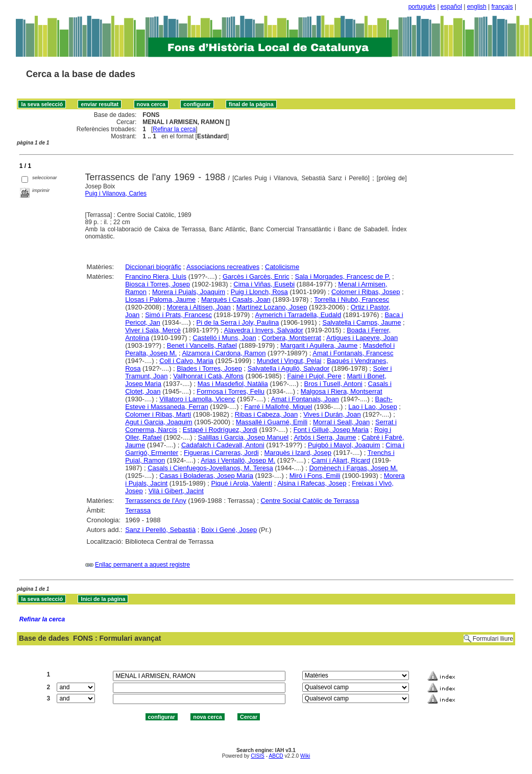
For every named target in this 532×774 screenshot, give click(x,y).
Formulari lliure (493, 639)
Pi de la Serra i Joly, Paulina (238, 322)
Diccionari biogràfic (153, 267)
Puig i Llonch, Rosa (259, 292)
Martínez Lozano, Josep (272, 307)
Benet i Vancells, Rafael (202, 345)
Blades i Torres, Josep (209, 368)
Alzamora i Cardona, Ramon (224, 353)
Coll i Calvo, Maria (186, 361)
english (477, 7)
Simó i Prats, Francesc (178, 315)
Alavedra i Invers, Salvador (264, 330)
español (451, 7)
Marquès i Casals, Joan (236, 299)
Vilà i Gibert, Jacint (176, 491)
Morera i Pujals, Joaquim (189, 292)
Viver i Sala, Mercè (153, 330)
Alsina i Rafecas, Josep (312, 483)
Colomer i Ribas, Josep (366, 292)
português (422, 7)
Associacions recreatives (223, 267)
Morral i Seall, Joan (341, 422)
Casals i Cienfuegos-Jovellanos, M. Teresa (210, 468)
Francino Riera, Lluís (156, 276)
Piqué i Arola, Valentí (242, 483)
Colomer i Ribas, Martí (158, 414)
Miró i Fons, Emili (315, 476)
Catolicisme (282, 267)
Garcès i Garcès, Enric (256, 276)
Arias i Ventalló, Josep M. (238, 460)
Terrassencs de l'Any (156, 501)
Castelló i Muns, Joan (224, 338)
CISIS (258, 756)
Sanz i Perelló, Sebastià (160, 530)
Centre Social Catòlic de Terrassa (310, 501)
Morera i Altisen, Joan (199, 307)
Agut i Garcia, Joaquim (159, 422)
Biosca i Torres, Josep (158, 284)
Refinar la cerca (174, 129)
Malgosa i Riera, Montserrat (342, 391)
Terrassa (138, 510)
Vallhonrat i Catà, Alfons (208, 376)
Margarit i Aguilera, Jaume (319, 345)
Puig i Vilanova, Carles (116, 194)
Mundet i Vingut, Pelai (289, 361)
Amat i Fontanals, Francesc (353, 353)
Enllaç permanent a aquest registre (142, 565)
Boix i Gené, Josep (229, 530)
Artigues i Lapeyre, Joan (362, 338)
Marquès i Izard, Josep (298, 453)
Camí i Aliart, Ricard (341, 460)
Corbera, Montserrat (292, 338)
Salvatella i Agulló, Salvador (288, 368)
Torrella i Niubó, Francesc (352, 299)
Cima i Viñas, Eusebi (264, 284)
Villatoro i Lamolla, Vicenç (197, 399)
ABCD (276, 756)
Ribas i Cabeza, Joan (267, 414)
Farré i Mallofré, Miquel (279, 407)
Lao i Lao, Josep (372, 407)
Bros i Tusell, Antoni (333, 384)
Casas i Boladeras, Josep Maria (206, 476)
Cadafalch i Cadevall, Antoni (223, 445)
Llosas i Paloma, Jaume (160, 299)
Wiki (305, 756)
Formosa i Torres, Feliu (231, 391)
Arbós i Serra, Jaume (325, 437)
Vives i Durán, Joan (332, 414)
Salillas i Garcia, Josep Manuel (244, 437)
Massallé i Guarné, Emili (272, 422)
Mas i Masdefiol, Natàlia (233, 384)
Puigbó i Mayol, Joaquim (344, 445)
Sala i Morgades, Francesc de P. (343, 276)
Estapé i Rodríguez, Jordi (220, 430)
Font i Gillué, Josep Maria (331, 430)
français (502, 7)
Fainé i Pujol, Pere (314, 376)
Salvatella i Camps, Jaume (362, 322)
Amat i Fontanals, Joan (305, 399)
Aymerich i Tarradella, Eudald (298, 315)
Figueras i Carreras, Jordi (221, 453)
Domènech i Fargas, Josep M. (353, 468)
